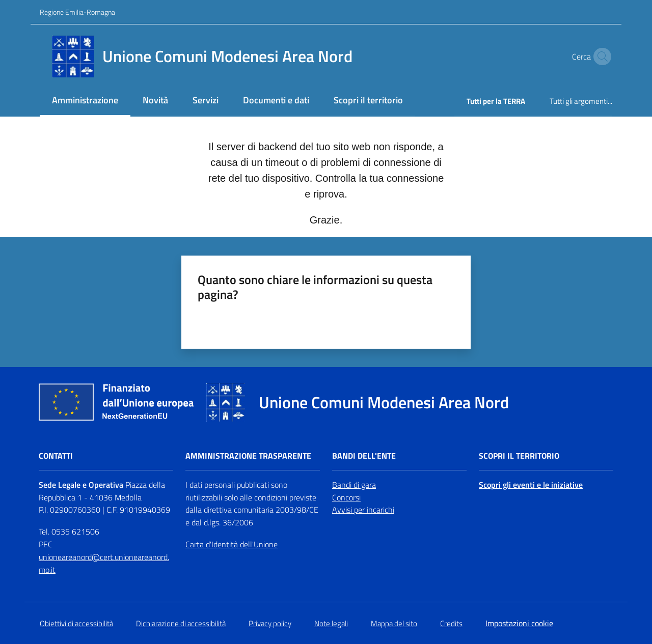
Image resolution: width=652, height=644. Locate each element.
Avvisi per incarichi (363, 510)
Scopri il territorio (519, 456)
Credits (451, 623)
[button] (600, 57)
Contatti (56, 456)
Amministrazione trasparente (248, 456)
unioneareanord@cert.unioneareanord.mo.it (104, 563)
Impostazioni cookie (519, 623)
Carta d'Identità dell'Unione (232, 544)
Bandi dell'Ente (364, 456)
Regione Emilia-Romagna (77, 12)
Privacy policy (270, 623)
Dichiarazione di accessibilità (181, 623)
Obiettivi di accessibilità (76, 623)
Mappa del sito (394, 623)
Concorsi (346, 497)
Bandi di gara (354, 485)
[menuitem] (85, 101)
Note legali (331, 623)
